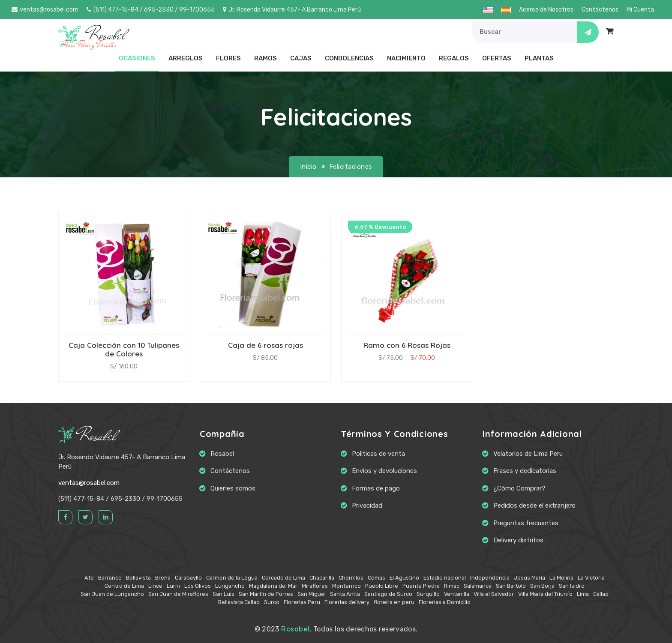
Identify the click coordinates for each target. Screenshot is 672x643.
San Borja (542, 586)
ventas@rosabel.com (45, 10)
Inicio (308, 167)
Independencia (490, 578)
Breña (163, 578)
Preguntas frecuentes (526, 523)
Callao (601, 594)
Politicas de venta (378, 454)
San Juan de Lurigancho (112, 594)
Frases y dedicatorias (525, 471)
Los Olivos (198, 586)
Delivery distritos (518, 540)
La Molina (561, 578)
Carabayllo (188, 578)
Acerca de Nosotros (546, 10)
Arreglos (186, 58)
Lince (155, 586)
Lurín (173, 586)
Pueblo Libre (382, 586)
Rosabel (87, 436)
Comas (376, 578)
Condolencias (349, 58)
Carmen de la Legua (232, 578)
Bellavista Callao (239, 602)
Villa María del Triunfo (545, 594)
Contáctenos (600, 10)
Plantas (539, 58)
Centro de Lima (124, 586)
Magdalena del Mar (273, 586)
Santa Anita (345, 594)
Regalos (454, 58)
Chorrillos (351, 578)
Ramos (265, 58)
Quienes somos (233, 488)
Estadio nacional (445, 578)
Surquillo (428, 594)
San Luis (223, 594)
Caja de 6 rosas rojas (265, 345)
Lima (583, 594)
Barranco (110, 578)
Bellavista (138, 578)
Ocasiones (137, 58)
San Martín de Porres (266, 594)
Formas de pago (376, 488)
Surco (272, 602)
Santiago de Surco (388, 594)
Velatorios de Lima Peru (528, 454)
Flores (228, 58)
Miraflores (315, 586)
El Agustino (404, 578)
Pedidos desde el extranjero (534, 505)
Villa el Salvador (494, 594)
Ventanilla (457, 594)
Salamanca (478, 586)
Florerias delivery (347, 602)
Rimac (452, 586)
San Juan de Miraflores (178, 594)
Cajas (301, 58)
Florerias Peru (302, 602)
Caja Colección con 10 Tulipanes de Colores (124, 349)
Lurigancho (230, 586)
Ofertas (497, 58)
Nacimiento (406, 58)
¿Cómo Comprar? (519, 488)
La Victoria (591, 578)
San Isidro (572, 586)
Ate (89, 578)
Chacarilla (322, 578)
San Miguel (312, 594)
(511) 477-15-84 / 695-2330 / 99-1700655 (151, 10)
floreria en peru (394, 602)
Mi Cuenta (640, 10)
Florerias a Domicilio (445, 602)
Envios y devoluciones (384, 471)
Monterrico (346, 586)
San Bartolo (511, 586)
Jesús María (529, 578)
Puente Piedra (421, 586)
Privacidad (367, 505)
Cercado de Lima (283, 578)
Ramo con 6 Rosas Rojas (407, 345)
